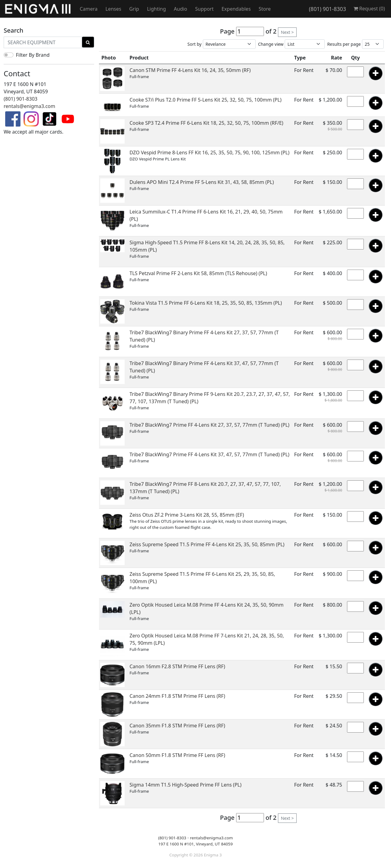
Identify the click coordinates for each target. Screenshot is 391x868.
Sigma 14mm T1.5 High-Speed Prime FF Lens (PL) (186, 785)
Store (265, 9)
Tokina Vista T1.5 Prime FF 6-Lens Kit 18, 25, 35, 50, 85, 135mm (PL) (206, 303)
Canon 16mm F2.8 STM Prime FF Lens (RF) (177, 666)
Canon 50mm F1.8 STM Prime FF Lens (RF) (177, 755)
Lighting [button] (156, 9)
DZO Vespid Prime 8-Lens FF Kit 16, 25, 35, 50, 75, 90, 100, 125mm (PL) (209, 152)
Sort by (195, 44)
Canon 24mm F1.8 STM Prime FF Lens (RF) (177, 696)
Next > (287, 32)
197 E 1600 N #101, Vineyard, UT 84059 (195, 844)
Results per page (344, 44)
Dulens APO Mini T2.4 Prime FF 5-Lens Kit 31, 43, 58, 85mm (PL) (202, 182)
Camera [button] (89, 9)
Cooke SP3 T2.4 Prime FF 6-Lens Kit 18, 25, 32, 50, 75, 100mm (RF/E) (206, 123)
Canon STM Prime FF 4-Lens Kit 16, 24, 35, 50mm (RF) (190, 70)
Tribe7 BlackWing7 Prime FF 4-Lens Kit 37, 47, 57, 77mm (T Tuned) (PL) (209, 454)
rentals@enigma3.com (29, 106)
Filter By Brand (33, 55)
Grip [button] (134, 9)
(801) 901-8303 (327, 9)
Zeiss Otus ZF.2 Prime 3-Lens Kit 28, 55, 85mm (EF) (187, 515)
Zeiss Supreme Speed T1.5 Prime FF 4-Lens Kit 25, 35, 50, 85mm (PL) (207, 544)
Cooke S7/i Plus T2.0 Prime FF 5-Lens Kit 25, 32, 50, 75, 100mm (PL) (205, 100)
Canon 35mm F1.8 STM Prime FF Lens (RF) (177, 726)
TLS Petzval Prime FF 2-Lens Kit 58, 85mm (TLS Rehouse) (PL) (198, 273)
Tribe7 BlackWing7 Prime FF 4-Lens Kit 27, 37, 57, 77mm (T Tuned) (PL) (209, 425)
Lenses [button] (113, 9)
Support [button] (204, 9)
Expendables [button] (236, 9)
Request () (369, 9)
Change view (271, 44)
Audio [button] (181, 9)
